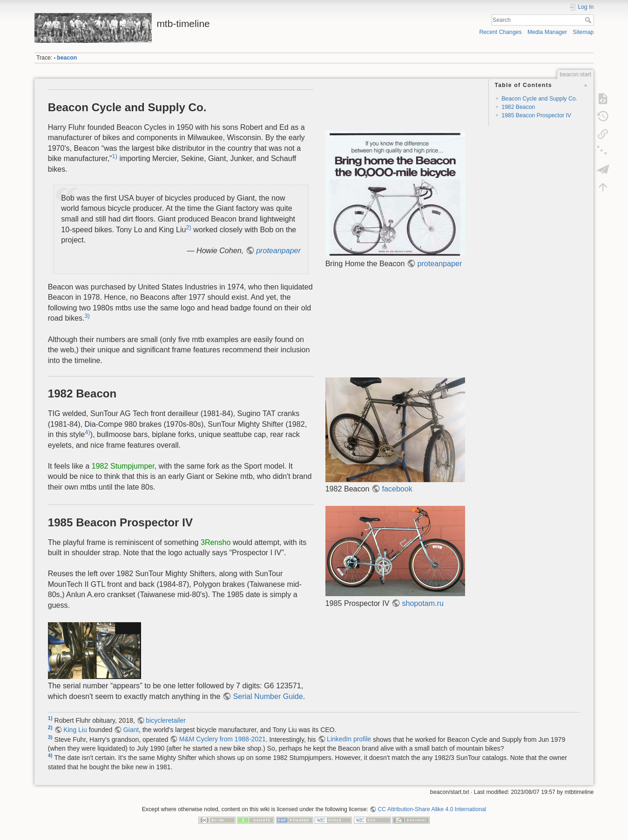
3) (87, 316)
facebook (397, 489)
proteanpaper (278, 250)
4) (87, 432)
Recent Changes (500, 32)
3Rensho (216, 542)
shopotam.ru (422, 603)
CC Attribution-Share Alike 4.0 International (432, 809)
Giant (131, 730)
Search (589, 20)
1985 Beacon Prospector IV (536, 115)
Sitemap (583, 32)
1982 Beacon (518, 107)
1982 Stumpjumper (123, 466)
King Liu (75, 730)
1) (114, 156)
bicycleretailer (166, 720)
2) (188, 227)
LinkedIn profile (349, 739)
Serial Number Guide (268, 696)
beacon (67, 58)
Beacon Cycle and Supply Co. (539, 99)
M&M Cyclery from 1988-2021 (223, 739)
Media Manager (547, 32)
